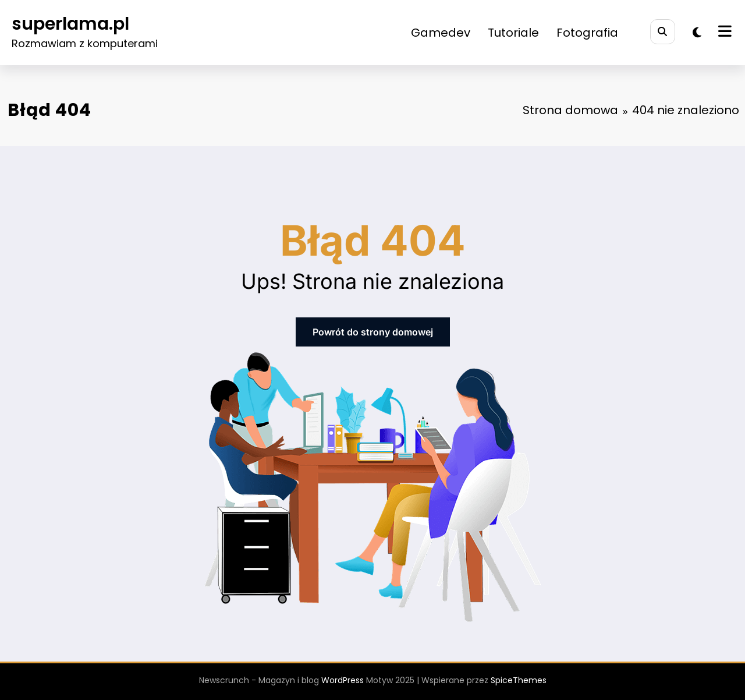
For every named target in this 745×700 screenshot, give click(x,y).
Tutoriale (513, 33)
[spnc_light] (697, 33)
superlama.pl (70, 24)
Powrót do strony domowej (373, 332)
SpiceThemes (519, 680)
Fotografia (587, 33)
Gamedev (441, 33)
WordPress (343, 680)
